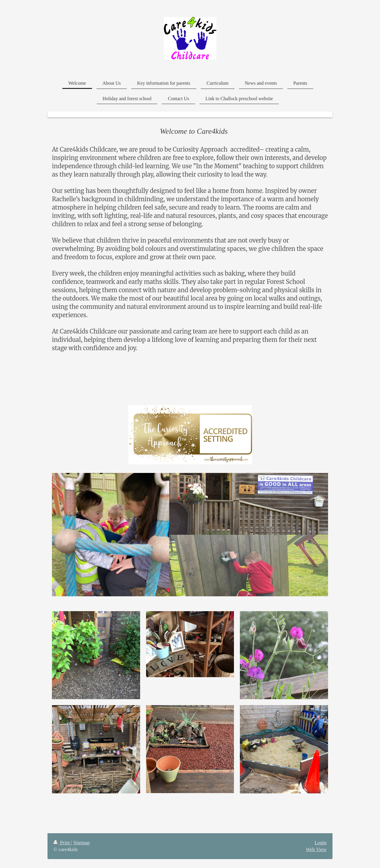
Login (321, 843)
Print (62, 843)
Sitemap (81, 843)
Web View (316, 849)
